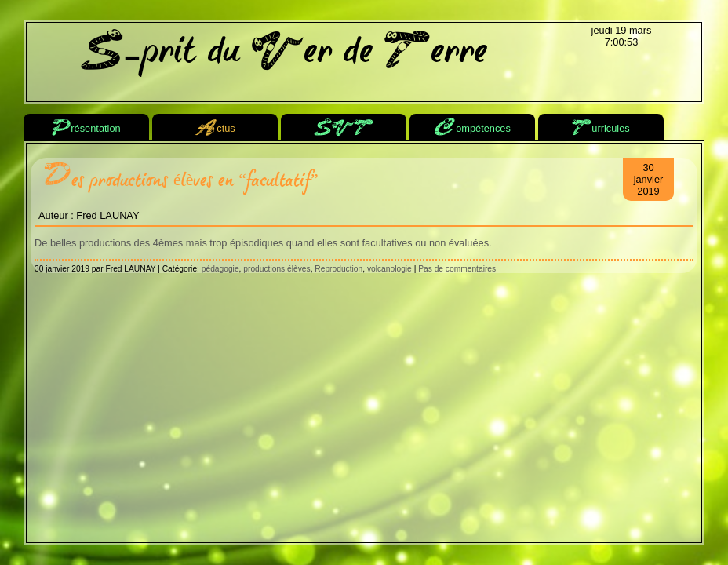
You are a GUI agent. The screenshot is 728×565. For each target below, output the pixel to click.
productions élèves (277, 269)
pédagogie (220, 269)
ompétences (472, 129)
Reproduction (339, 269)
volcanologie (389, 269)
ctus (215, 129)
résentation (86, 129)
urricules (601, 129)
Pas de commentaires (457, 269)
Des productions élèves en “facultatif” (180, 180)
